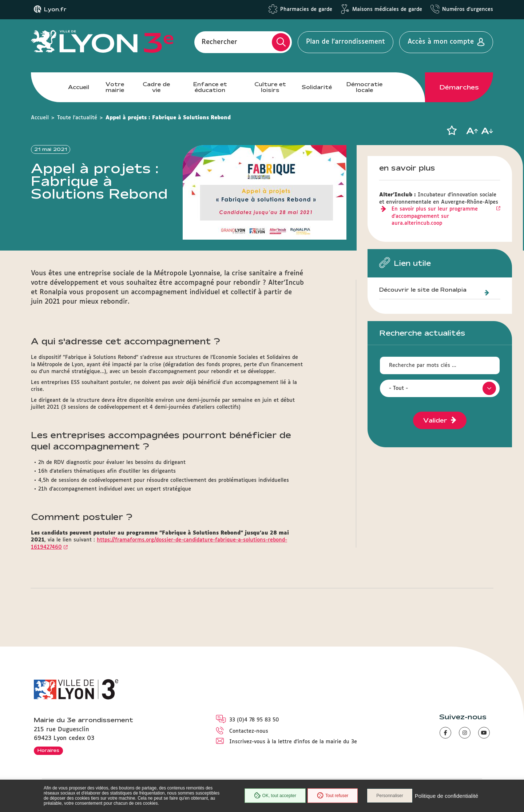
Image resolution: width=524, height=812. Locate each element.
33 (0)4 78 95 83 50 (254, 720)
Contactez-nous (249, 731)
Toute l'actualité (77, 118)
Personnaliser (390, 796)
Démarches (459, 87)
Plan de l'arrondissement (346, 42)
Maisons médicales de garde (387, 9)
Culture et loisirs (270, 87)
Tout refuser (333, 796)
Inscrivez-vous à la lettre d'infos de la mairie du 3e (293, 742)
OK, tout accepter (275, 796)
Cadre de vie (156, 87)
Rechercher (219, 42)
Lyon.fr (55, 9)
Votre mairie (115, 87)
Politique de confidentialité (446, 796)
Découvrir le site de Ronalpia (423, 290)
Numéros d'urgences (468, 9)
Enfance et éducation (210, 87)
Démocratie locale (364, 87)
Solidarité (317, 87)
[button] (452, 131)
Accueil (79, 87)
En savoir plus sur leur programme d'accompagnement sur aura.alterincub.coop (435, 216)
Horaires (48, 750)
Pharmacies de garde (306, 9)
